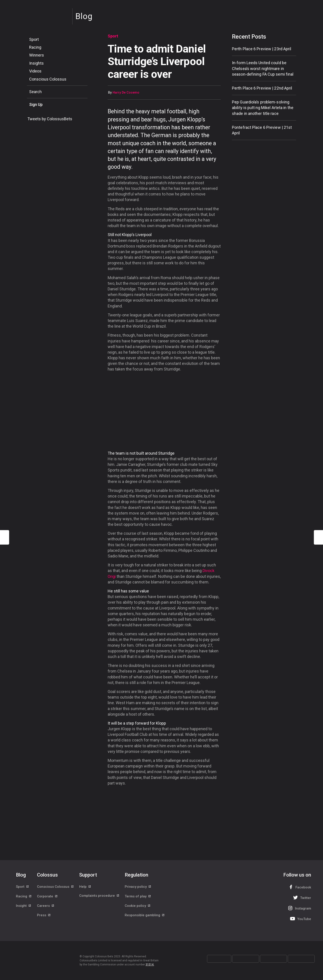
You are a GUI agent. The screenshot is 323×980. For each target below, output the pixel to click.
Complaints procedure (99, 897)
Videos (35, 71)
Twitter (302, 898)
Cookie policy (138, 907)
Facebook (299, 887)
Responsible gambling (145, 917)
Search (35, 92)
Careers (46, 907)
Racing (35, 47)
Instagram (299, 908)
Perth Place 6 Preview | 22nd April (262, 88)
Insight (24, 907)
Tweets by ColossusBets (50, 119)
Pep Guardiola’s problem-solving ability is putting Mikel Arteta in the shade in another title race (263, 108)
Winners (37, 55)
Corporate (47, 897)
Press (44, 917)
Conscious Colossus (48, 79)
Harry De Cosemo (126, 93)
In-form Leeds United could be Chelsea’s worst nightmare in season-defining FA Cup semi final (263, 68)
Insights (36, 63)
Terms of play (138, 897)
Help (85, 887)
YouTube (300, 919)
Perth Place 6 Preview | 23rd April (262, 49)
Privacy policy (138, 887)
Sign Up (36, 104)
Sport (34, 39)
